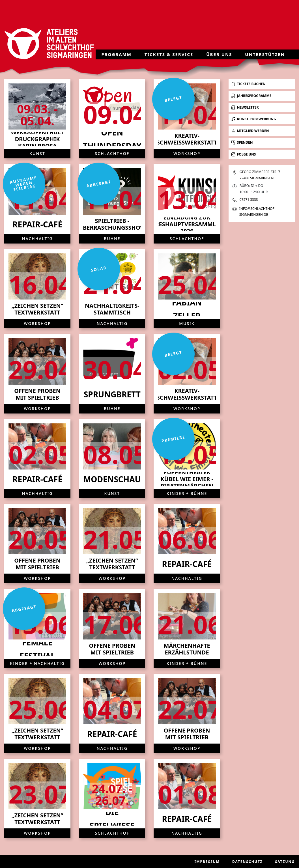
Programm (116, 54)
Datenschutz (248, 862)
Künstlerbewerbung (254, 119)
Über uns (219, 54)
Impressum (207, 862)
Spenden (242, 142)
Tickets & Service (169, 54)
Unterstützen (265, 54)
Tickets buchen (249, 84)
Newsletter (245, 107)
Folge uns (244, 154)
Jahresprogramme (251, 96)
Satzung (285, 862)
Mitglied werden (250, 131)
